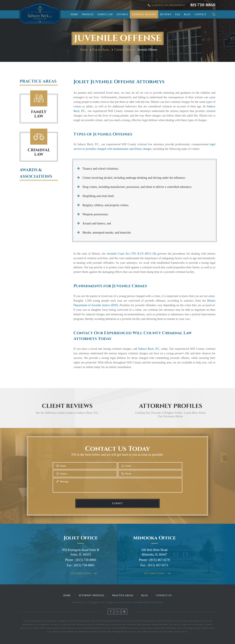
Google (117, 612)
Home (74, 14)
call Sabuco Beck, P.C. (147, 349)
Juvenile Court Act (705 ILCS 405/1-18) (132, 254)
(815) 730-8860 (86, 560)
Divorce (122, 14)
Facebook (111, 612)
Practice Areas (123, 595)
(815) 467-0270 (160, 560)
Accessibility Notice (141, 602)
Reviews (166, 14)
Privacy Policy (157, 602)
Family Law (105, 14)
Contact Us (164, 595)
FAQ (178, 14)
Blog (187, 14)
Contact (200, 14)
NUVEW (127, 602)
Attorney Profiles (91, 595)
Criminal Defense (144, 14)
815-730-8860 (203, 5)
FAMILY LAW (39, 114)
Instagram (124, 612)
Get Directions (81, 573)
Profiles (88, 14)
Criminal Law (39, 137)
